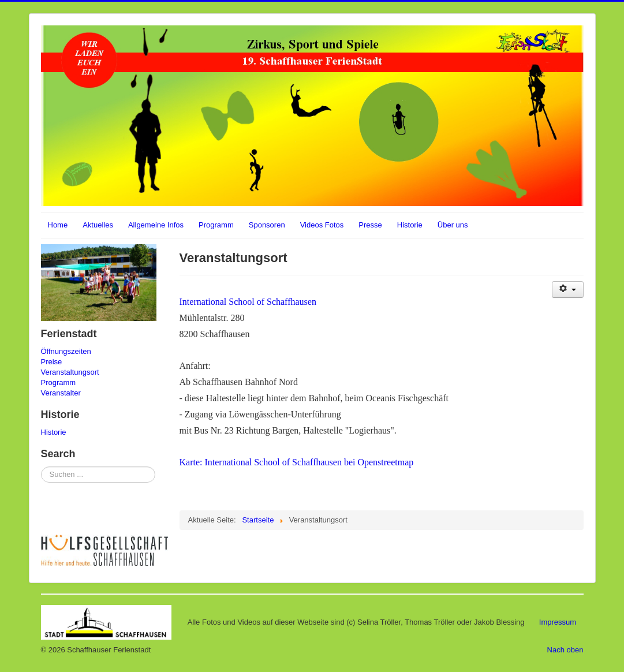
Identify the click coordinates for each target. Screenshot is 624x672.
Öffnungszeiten (66, 351)
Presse (370, 225)
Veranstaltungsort (70, 372)
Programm (216, 225)
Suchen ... (41, 467)
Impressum (558, 621)
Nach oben (565, 650)
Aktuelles (98, 225)
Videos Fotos (322, 225)
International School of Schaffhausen (248, 302)
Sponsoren (267, 225)
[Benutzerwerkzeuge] (568, 290)
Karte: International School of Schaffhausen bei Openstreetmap (297, 462)
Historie (410, 225)
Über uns (453, 225)
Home (58, 225)
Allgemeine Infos (156, 225)
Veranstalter (61, 393)
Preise (52, 362)
